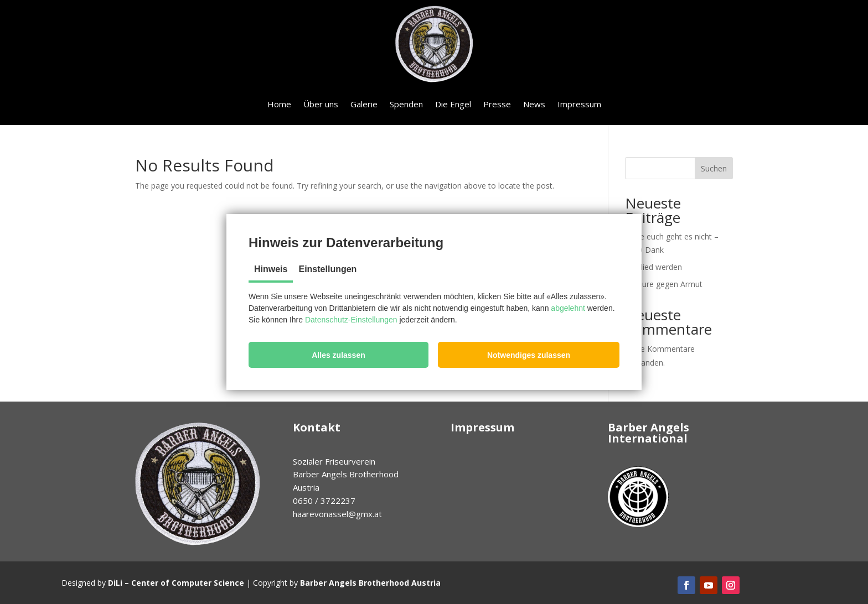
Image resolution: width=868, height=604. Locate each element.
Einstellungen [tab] (327, 269)
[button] (339, 355)
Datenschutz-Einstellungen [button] (351, 320)
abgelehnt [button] (568, 308)
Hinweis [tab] (271, 269)
